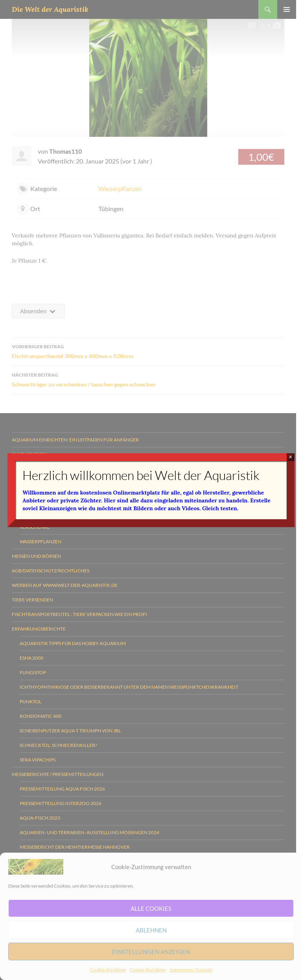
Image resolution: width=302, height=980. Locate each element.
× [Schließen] (290, 457)
